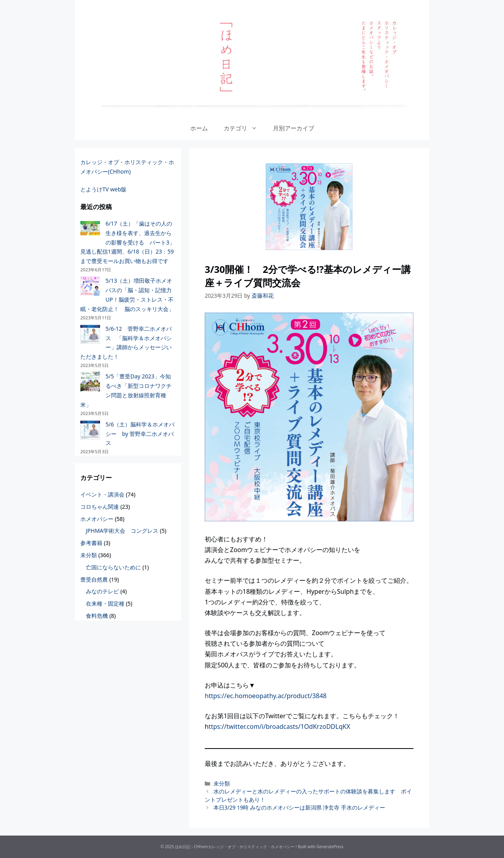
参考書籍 (91, 543)
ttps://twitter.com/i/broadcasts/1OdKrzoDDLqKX (279, 726)
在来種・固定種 (105, 603)
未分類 (222, 783)
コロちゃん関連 (100, 507)
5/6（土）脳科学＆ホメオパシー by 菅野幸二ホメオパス (140, 434)
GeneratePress (330, 847)
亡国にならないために (113, 567)
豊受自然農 (94, 579)
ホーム (199, 128)
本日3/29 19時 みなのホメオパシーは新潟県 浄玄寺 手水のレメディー (299, 807)
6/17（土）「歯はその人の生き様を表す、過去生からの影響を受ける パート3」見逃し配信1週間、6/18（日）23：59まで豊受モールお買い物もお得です (128, 242)
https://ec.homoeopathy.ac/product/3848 (266, 696)
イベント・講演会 (102, 494)
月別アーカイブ (294, 128)
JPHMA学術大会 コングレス (122, 531)
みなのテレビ (102, 591)
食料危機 (97, 616)
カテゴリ (244, 128)
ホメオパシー (97, 519)
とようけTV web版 (103, 189)
